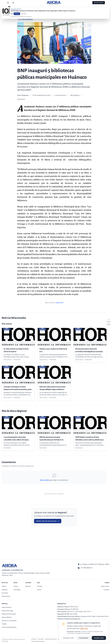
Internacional (6, 596)
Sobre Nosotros (7, 607)
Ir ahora (17, 16)
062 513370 (105, 616)
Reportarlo (59, 303)
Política (4, 586)
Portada (40, 586)
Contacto (106, 590)
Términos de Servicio (51, 639)
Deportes (5, 590)
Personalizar (84, 638)
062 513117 (71, 612)
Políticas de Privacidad (9, 614)
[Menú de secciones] (8, 3)
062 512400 (92, 616)
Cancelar (24, 16)
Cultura (16, 586)
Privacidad (41, 639)
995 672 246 (74, 607)
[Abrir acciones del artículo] (109, 322)
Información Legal (7, 611)
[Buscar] (13, 3)
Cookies (4, 624)
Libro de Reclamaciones (9, 627)
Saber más (84, 628)
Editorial (28, 586)
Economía (5, 593)
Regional (16, 8)
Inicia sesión (45, 480)
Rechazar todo (68, 638)
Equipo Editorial (7, 617)
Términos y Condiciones (9, 621)
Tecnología (17, 590)
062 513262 (79, 612)
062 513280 (73, 614)
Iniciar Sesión (99, 3)
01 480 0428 (74, 609)
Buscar (39, 590)
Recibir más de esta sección (48, 521)
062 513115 (88, 612)
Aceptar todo (99, 638)
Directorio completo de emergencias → (70, 619)
